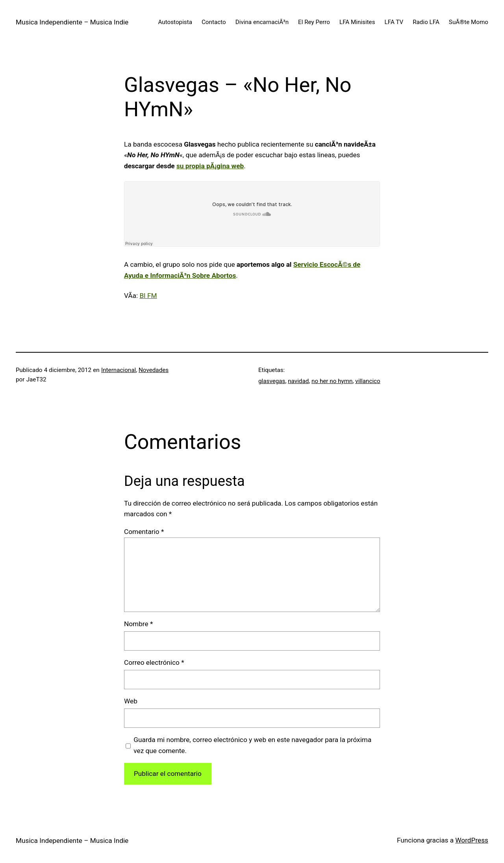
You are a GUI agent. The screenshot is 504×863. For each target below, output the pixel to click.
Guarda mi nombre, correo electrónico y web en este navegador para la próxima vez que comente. (252, 745)
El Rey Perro (314, 22)
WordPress (472, 840)
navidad (298, 381)
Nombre (138, 624)
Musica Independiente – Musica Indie (72, 22)
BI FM (148, 296)
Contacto (214, 22)
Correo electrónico (154, 662)
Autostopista (175, 22)
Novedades (154, 370)
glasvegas (272, 381)
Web (131, 701)
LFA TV (394, 22)
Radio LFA (426, 22)
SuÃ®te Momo (469, 22)
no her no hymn (332, 381)
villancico (368, 381)
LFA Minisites (357, 22)
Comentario (144, 532)
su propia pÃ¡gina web (210, 166)
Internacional (119, 370)
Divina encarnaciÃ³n (262, 22)
